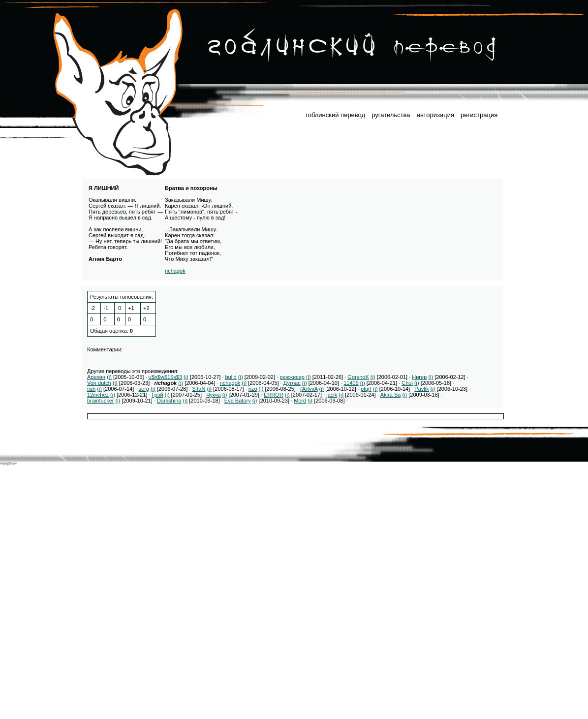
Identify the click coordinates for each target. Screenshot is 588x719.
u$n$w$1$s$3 (166, 377)
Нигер (419, 377)
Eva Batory (238, 401)
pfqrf (366, 389)
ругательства (391, 115)
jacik (332, 395)
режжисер (292, 377)
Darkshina (169, 401)
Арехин (96, 377)
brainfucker (100, 401)
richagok (175, 271)
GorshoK (358, 377)
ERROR (274, 395)
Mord (300, 401)
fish (91, 389)
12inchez (98, 395)
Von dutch (99, 383)
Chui (407, 383)
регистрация (479, 115)
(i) (109, 377)
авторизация (435, 115)
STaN (199, 389)
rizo (253, 389)
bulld (231, 377)
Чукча (214, 395)
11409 (351, 383)
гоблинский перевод (335, 115)
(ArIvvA (309, 389)
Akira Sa (391, 395)
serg (144, 389)
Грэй (158, 395)
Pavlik (421, 389)
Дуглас (292, 383)
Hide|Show (8, 463)
